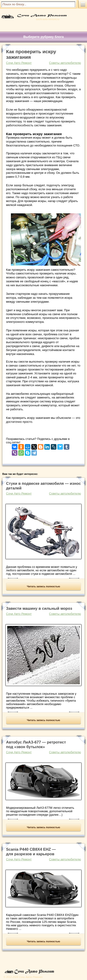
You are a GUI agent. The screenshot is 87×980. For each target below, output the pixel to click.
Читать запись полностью (43, 586)
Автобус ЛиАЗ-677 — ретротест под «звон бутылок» (36, 745)
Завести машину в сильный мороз (39, 608)
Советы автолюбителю (65, 63)
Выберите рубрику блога (43, 37)
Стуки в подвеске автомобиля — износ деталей (43, 486)
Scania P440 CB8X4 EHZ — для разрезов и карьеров (31, 852)
